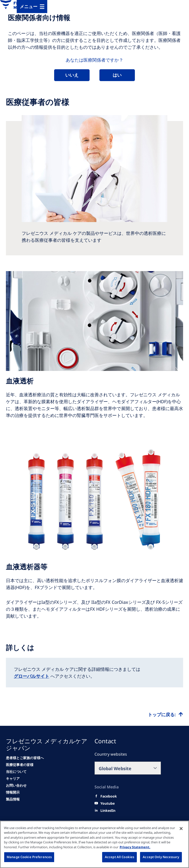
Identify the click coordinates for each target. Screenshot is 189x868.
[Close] (181, 829)
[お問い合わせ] (16, 785)
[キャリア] (13, 779)
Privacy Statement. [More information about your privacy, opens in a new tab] (135, 847)
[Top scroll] (165, 714)
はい (117, 75)
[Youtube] (108, 803)
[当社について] (16, 772)
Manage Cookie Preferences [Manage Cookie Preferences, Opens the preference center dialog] (29, 857)
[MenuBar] (32, 7)
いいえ (72, 75)
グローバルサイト (31, 676)
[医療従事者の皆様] (20, 765)
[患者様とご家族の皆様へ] (25, 758)
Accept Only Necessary (161, 857)
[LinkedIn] (108, 811)
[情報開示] (13, 792)
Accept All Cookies (119, 857)
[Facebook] (109, 796)
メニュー (29, 6)
